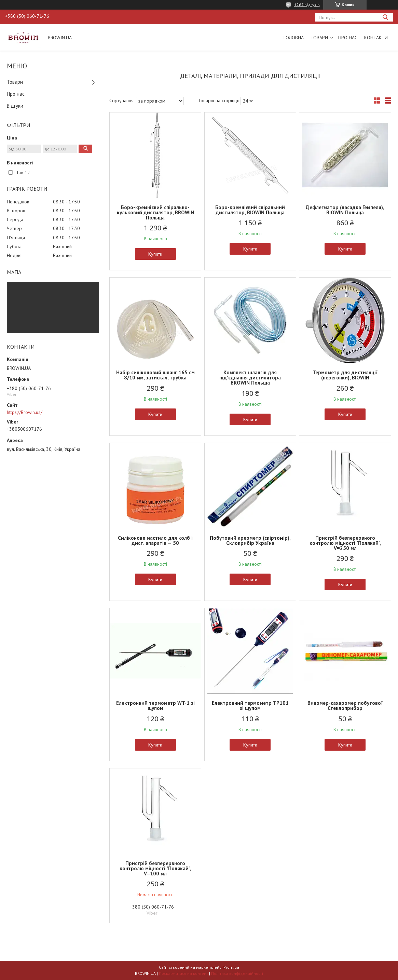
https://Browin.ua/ (25, 412)
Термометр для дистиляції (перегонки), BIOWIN (345, 375)
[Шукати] (385, 17)
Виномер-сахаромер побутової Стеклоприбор (345, 706)
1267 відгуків (307, 5)
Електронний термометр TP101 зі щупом (250, 706)
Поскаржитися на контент (183, 973)
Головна (294, 38)
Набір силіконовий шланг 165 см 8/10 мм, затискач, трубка (155, 375)
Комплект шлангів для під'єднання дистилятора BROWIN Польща (250, 378)
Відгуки (15, 106)
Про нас (348, 38)
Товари (319, 38)
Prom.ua (231, 967)
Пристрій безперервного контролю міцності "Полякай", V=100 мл (155, 868)
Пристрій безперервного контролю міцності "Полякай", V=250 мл (345, 543)
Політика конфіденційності (237, 973)
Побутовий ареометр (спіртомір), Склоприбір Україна (250, 540)
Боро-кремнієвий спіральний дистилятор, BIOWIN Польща (250, 210)
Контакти (376, 38)
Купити (155, 254)
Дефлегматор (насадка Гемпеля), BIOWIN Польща (345, 210)
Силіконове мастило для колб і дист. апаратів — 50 (155, 540)
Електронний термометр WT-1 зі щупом (155, 706)
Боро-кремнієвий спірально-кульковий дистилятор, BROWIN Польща (155, 212)
